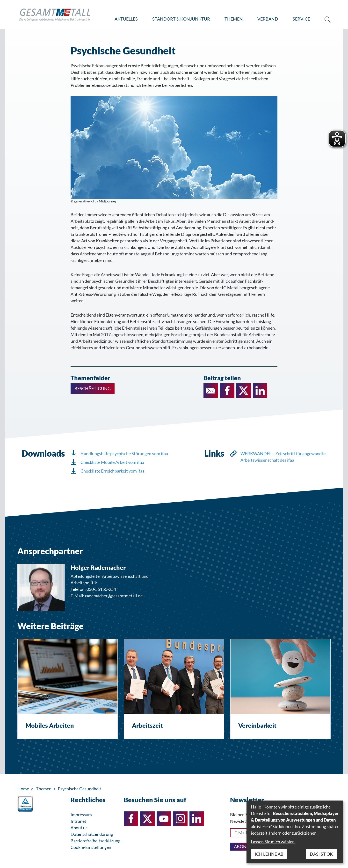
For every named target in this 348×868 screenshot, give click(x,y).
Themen (234, 19)
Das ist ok (321, 854)
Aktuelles (126, 19)
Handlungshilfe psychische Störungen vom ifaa (124, 453)
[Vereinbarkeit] (280, 689)
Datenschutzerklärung (92, 834)
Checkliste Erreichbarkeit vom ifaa (112, 471)
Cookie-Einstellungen (91, 847)
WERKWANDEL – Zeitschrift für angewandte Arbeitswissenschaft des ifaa (283, 457)
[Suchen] (324, 19)
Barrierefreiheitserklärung (95, 841)
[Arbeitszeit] (174, 689)
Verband (268, 19)
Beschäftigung (93, 388)
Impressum (81, 815)
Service (301, 19)
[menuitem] (126, 19)
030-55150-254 (101, 589)
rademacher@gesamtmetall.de (114, 596)
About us (79, 828)
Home (23, 789)
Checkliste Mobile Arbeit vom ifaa (112, 462)
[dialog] (295, 832)
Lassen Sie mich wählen (273, 842)
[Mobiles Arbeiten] (68, 689)
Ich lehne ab (269, 854)
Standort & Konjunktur (181, 19)
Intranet (78, 821)
